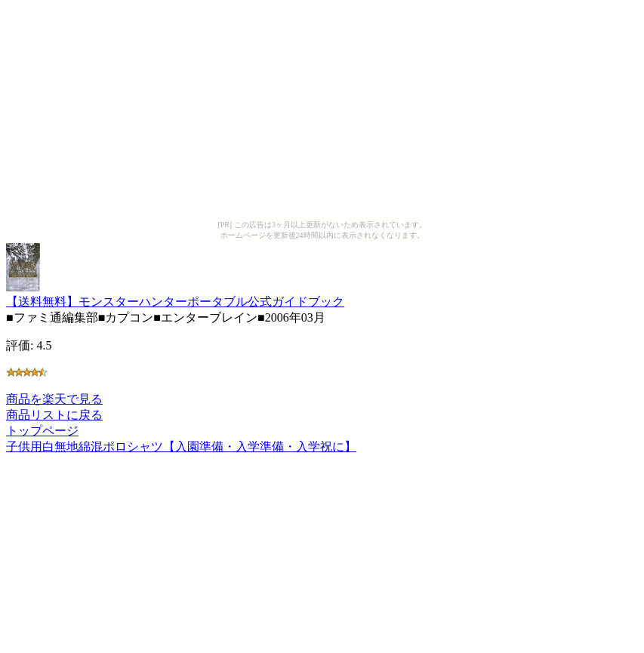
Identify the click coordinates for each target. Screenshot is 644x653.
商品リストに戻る (54, 415)
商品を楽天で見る (54, 399)
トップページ (42, 431)
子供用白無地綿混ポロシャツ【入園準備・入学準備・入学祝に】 (181, 447)
